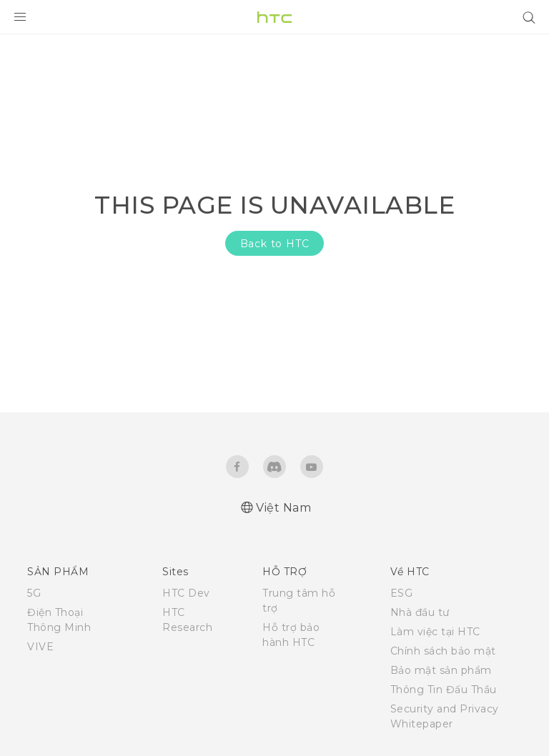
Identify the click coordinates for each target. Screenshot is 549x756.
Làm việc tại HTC (435, 632)
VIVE (40, 647)
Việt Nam (283, 508)
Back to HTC (275, 244)
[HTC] (274, 17)
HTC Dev (186, 593)
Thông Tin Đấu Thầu (444, 690)
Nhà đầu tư (420, 612)
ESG (402, 593)
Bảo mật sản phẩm (441, 670)
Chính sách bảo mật (443, 651)
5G (34, 593)
